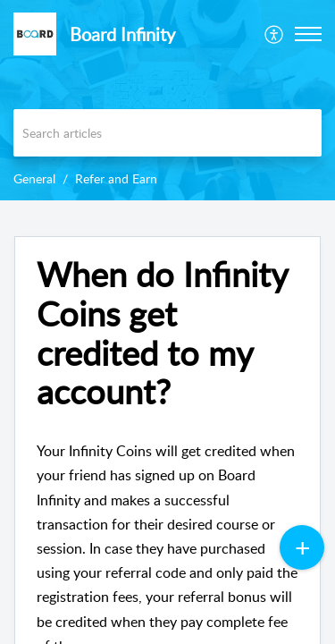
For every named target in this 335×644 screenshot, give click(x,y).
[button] (275, 34)
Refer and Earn (116, 178)
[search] (167, 133)
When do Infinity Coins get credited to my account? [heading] (162, 333)
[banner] (167, 100)
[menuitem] (275, 34)
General (34, 178)
